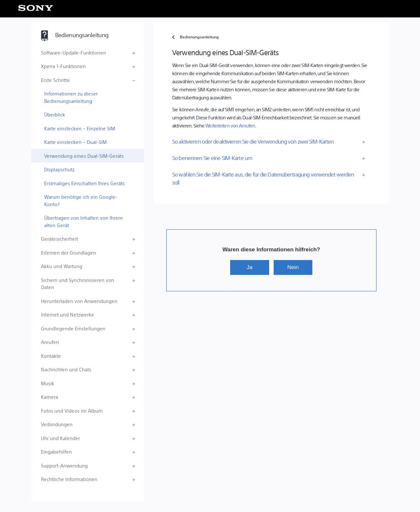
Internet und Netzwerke (68, 314)
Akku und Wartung (62, 266)
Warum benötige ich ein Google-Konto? (81, 200)
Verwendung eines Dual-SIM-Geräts (84, 156)
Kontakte (51, 356)
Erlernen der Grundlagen (68, 252)
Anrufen (50, 342)
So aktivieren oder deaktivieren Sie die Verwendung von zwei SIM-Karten (253, 141)
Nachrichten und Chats (66, 369)
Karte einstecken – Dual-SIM (75, 142)
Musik (48, 383)
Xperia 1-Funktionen (63, 66)
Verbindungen (57, 424)
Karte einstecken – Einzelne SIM (80, 128)
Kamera (49, 397)
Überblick (55, 114)
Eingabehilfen (56, 452)
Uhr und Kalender (60, 438)
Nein (293, 267)
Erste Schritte (55, 80)
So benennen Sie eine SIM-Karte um (212, 158)
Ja (249, 267)
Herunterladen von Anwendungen (79, 301)
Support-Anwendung (64, 465)
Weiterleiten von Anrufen (230, 125)
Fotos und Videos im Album (72, 411)
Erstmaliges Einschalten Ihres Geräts (84, 183)
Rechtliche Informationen (69, 479)
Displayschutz (59, 169)
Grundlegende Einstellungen (73, 328)
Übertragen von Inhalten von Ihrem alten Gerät (83, 221)
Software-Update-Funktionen (73, 52)
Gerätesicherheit (59, 239)
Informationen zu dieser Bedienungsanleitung (71, 97)
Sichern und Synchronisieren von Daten (78, 284)
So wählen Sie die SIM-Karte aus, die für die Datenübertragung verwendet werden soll (263, 178)
